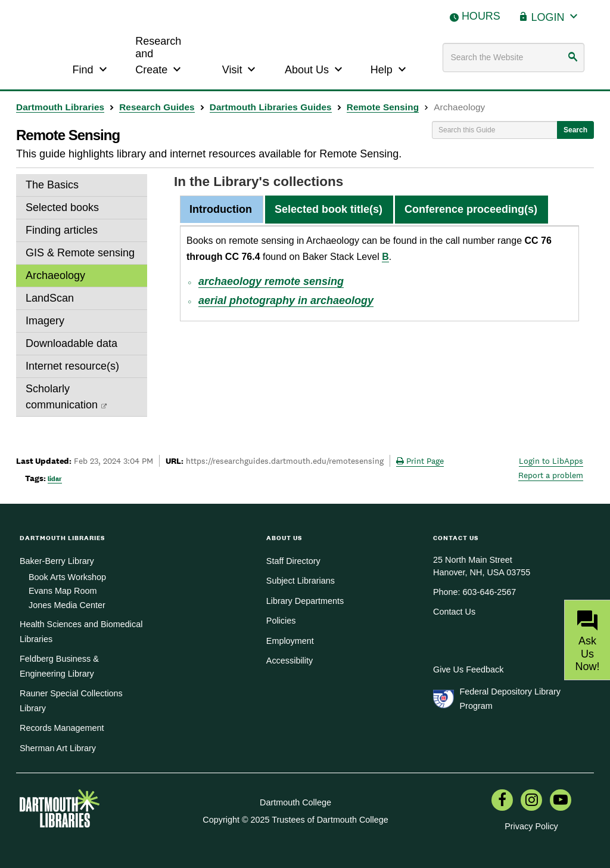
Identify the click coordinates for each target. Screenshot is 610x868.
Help (390, 68)
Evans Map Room (63, 591)
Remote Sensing (383, 107)
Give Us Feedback (468, 669)
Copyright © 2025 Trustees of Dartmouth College (295, 820)
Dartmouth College (295, 802)
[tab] (221, 210)
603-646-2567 (490, 592)
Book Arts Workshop (67, 577)
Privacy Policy (531, 826)
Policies (281, 621)
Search (575, 130)
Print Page (420, 461)
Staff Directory (293, 561)
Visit (241, 68)
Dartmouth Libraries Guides (271, 107)
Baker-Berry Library (57, 561)
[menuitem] (502, 801)
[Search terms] (513, 58)
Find (91, 68)
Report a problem (551, 475)
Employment (290, 641)
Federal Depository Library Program (510, 699)
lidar (55, 479)
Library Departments (305, 601)
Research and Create (160, 56)
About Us (315, 68)
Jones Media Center (67, 605)
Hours (481, 16)
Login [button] (556, 16)
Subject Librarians (301, 581)
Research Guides (157, 107)
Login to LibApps (551, 461)
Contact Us (454, 612)
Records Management (62, 728)
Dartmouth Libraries (60, 107)
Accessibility (290, 661)
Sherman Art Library (58, 748)
